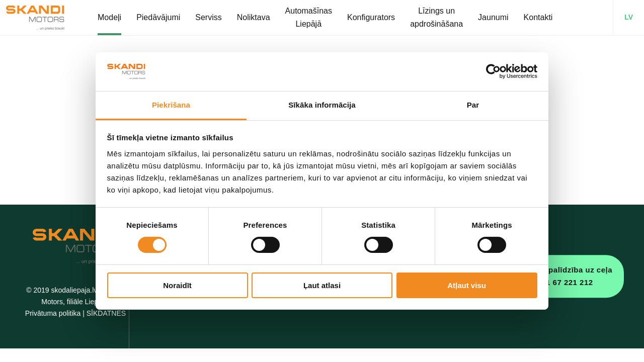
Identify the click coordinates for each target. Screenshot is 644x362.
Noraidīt (177, 285)
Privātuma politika (53, 313)
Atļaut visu (467, 285)
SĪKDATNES (106, 313)
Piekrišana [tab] (171, 105)
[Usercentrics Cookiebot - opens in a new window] (493, 71)
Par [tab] (473, 105)
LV (629, 17)
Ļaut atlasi (322, 285)
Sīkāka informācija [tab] (322, 105)
